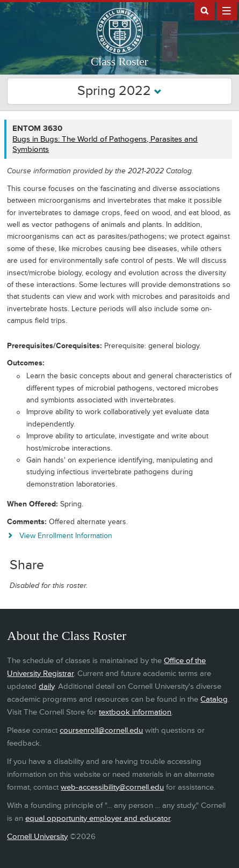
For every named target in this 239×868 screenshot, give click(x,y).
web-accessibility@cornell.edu (112, 787)
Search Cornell (205, 10)
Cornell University (37, 837)
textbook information (135, 712)
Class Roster (119, 62)
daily (46, 686)
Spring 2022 (119, 91)
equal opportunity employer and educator (98, 818)
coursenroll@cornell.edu (101, 730)
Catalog (214, 699)
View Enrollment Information (66, 536)
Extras (227, 10)
